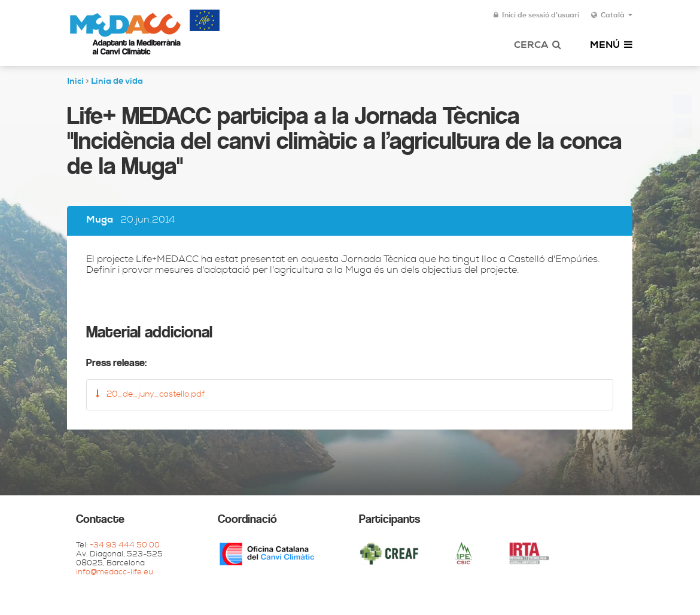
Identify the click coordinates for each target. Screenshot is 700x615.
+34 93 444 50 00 (125, 546)
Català (612, 16)
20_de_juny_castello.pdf (150, 394)
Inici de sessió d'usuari (536, 16)
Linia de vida (117, 82)
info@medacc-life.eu (115, 573)
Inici (75, 82)
